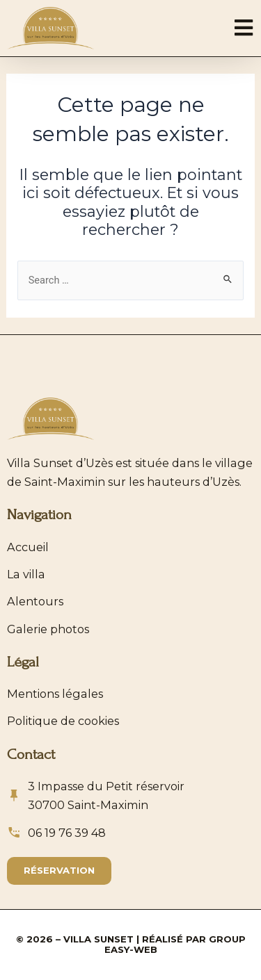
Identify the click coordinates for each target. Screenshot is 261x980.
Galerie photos (48, 629)
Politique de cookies (63, 721)
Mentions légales (55, 694)
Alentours (35, 601)
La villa (26, 574)
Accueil (28, 547)
